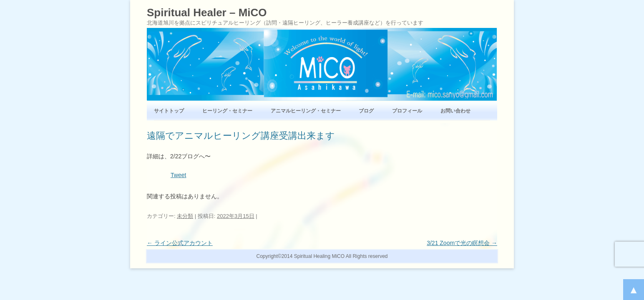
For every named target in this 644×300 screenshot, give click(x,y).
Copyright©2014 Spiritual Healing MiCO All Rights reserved (322, 256)
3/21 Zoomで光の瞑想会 (462, 243)
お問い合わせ (455, 111)
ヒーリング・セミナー (227, 111)
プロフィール (407, 111)
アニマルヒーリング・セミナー (306, 111)
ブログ (366, 111)
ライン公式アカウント (180, 243)
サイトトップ (169, 111)
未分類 (185, 216)
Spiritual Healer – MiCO (207, 12)
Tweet (178, 175)
